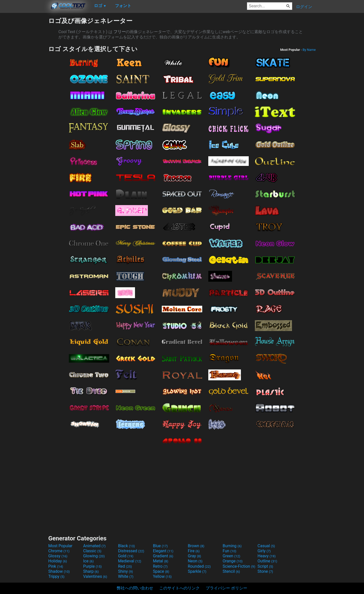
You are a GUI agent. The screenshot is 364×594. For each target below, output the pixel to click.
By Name (309, 50)
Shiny (126, 571)
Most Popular (60, 546)
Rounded (199, 566)
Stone (265, 571)
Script (265, 566)
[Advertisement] (24, 93)
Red (125, 566)
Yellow (162, 576)
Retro (160, 566)
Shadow (59, 571)
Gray (194, 556)
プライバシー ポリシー (226, 588)
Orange (233, 561)
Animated (94, 546)
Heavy (267, 556)
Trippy (56, 576)
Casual (266, 546)
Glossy (58, 556)
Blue (160, 546)
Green (232, 556)
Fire (194, 551)
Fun (230, 551)
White (126, 576)
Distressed (131, 551)
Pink (56, 566)
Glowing (94, 556)
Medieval (130, 561)
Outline (267, 561)
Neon (195, 561)
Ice (88, 561)
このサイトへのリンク (179, 588)
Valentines (95, 576)
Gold (126, 556)
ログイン (304, 7)
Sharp (91, 571)
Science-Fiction (239, 566)
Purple (92, 566)
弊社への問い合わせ (135, 588)
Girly (264, 551)
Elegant (163, 551)
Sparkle (197, 571)
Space (161, 571)
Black (127, 546)
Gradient (163, 556)
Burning (232, 546)
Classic (92, 551)
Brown (196, 546)
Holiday (58, 561)
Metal (161, 561)
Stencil (231, 571)
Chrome (59, 551)
